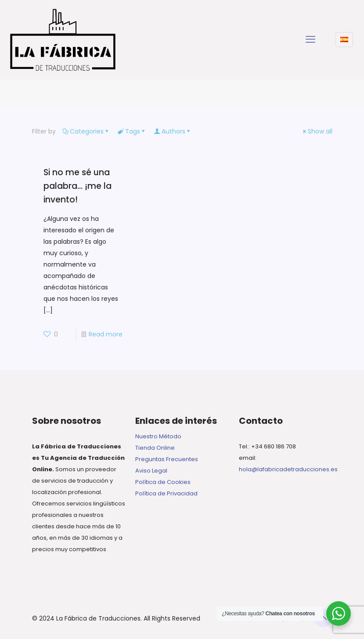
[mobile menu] (310, 40)
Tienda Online (155, 448)
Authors (173, 131)
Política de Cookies (163, 482)
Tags (132, 131)
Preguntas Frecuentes (167, 459)
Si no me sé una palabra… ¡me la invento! (77, 186)
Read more (106, 334)
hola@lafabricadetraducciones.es (288, 469)
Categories (86, 131)
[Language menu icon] (344, 40)
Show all (317, 131)
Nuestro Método (158, 436)
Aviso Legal (151, 471)
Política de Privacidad (166, 493)
